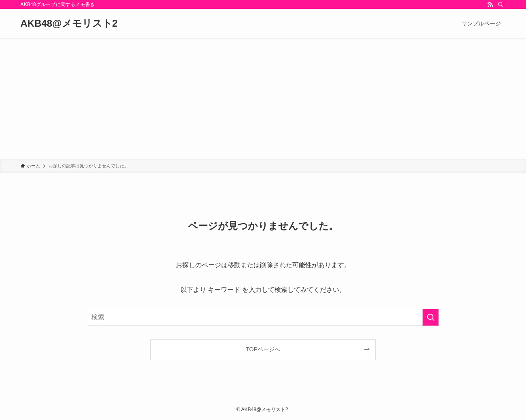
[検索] (501, 4)
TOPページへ (263, 349)
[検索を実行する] (431, 317)
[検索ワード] (263, 317)
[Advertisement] (263, 99)
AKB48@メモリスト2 (69, 23)
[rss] (490, 4)
